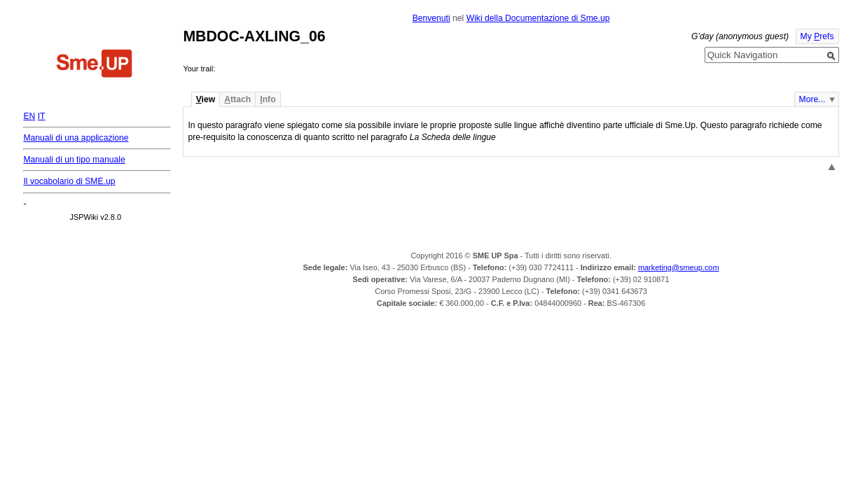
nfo (268, 99)
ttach (237, 99)
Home (95, 65)
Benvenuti (431, 18)
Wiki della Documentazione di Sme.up (538, 18)
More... (812, 99)
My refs (817, 36)
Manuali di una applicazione (76, 138)
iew (206, 99)
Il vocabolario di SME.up (69, 181)
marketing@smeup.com (679, 267)
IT (42, 116)
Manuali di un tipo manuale (74, 160)
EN (29, 116)
